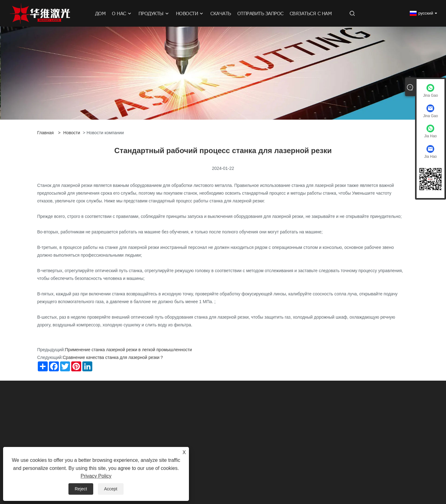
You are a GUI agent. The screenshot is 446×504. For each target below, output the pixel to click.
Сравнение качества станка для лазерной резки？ (113, 357)
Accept (111, 489)
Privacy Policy (96, 476)
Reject (81, 489)
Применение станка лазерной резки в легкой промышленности (129, 350)
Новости (72, 133)
